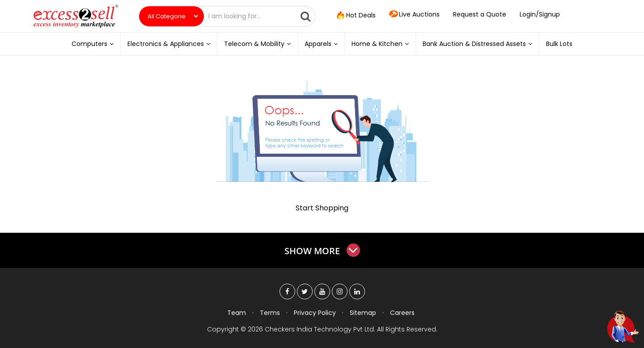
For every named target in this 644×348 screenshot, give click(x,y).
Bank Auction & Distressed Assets (477, 44)
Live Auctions (414, 15)
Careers (402, 313)
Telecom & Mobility (257, 44)
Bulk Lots (559, 44)
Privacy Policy (315, 313)
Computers (93, 44)
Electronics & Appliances (169, 44)
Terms (270, 313)
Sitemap (363, 313)
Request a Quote (480, 14)
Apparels (321, 44)
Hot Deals (356, 16)
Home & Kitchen (380, 44)
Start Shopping (322, 208)
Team (237, 313)
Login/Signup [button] (540, 14)
